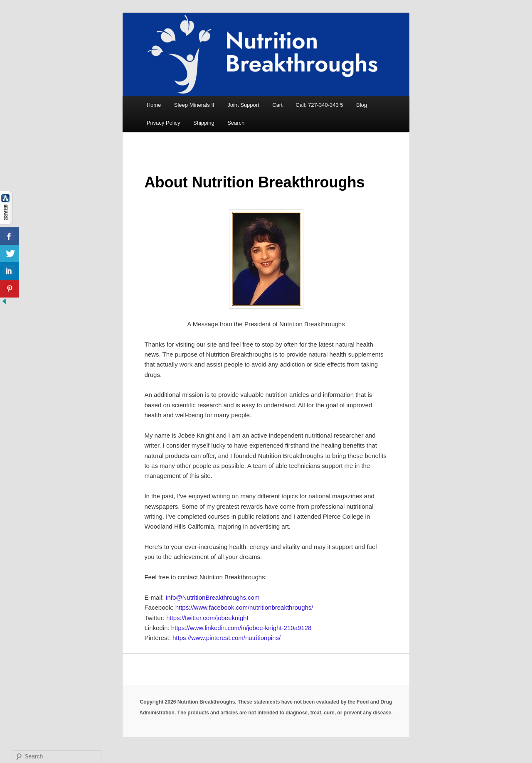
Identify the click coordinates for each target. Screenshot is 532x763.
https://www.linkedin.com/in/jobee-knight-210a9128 (241, 628)
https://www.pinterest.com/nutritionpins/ (227, 638)
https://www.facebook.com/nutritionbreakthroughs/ (244, 607)
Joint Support (243, 105)
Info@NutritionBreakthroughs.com (212, 597)
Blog (362, 105)
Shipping (204, 123)
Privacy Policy (164, 123)
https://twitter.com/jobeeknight (207, 618)
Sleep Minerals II (194, 105)
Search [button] (236, 123)
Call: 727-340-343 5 (319, 105)
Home (154, 105)
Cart (277, 105)
